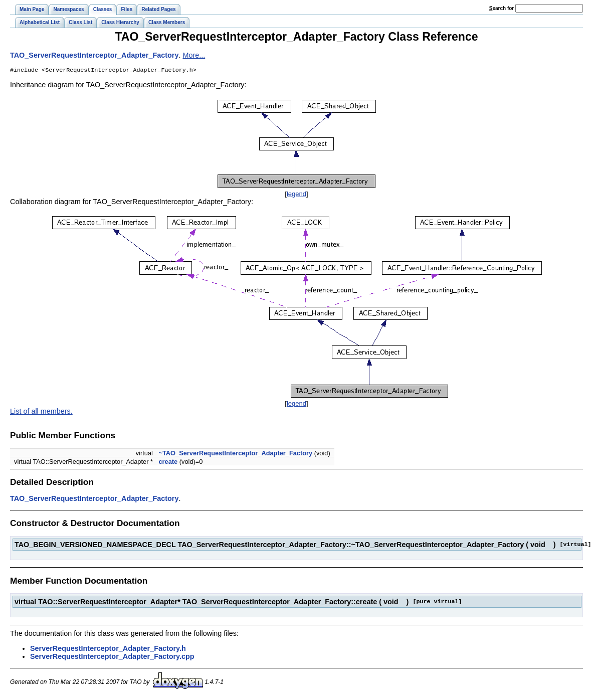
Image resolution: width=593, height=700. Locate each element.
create (168, 463)
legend (296, 195)
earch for (502, 8)
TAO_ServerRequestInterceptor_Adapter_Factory (94, 55)
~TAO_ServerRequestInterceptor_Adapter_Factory (235, 454)
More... (194, 55)
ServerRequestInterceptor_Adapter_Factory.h (108, 649)
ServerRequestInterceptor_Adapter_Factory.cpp (112, 657)
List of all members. (41, 412)
